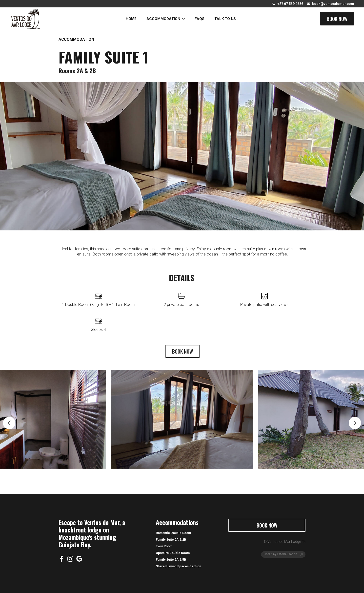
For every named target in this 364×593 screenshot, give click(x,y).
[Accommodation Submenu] (185, 19)
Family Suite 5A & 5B (171, 560)
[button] (9, 413)
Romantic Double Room (173, 533)
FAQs (200, 19)
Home (131, 19)
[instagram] (70, 559)
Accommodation (163, 19)
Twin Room (164, 546)
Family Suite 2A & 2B (171, 540)
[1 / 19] (182, 409)
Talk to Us (225, 19)
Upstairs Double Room (173, 553)
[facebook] (61, 559)
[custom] (79, 559)
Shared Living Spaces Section (178, 566)
